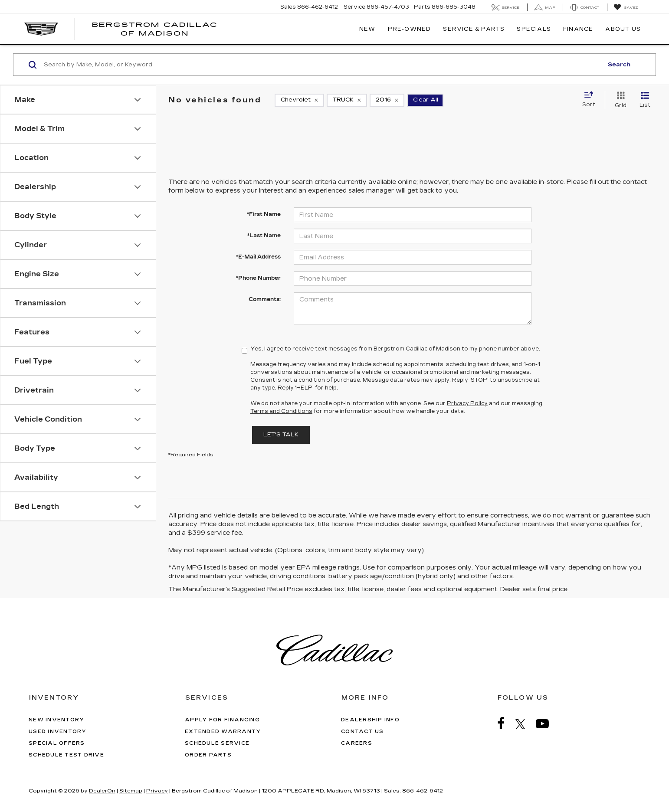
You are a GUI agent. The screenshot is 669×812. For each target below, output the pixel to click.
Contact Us (362, 732)
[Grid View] (619, 100)
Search (619, 65)
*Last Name (264, 236)
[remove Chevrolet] (299, 100)
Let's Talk (281, 435)
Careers (357, 743)
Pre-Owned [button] (410, 29)
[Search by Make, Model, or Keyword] (322, 65)
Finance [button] (578, 29)
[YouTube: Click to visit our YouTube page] (547, 724)
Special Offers (57, 743)
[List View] (645, 100)
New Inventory (56, 720)
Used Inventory (58, 732)
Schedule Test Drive (66, 755)
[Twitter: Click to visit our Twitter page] (525, 724)
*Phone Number (258, 278)
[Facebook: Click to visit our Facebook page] (505, 724)
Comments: (265, 299)
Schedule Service (217, 743)
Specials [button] (534, 29)
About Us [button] (623, 29)
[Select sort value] (591, 100)
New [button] (367, 29)
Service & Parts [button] (474, 29)
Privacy (157, 791)
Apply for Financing (222, 720)
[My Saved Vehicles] (626, 7)
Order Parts (208, 755)
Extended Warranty (223, 732)
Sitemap (131, 791)
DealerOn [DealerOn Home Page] (102, 791)
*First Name (264, 214)
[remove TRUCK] (347, 100)
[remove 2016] (387, 100)
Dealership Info (370, 720)
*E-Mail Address (258, 257)
